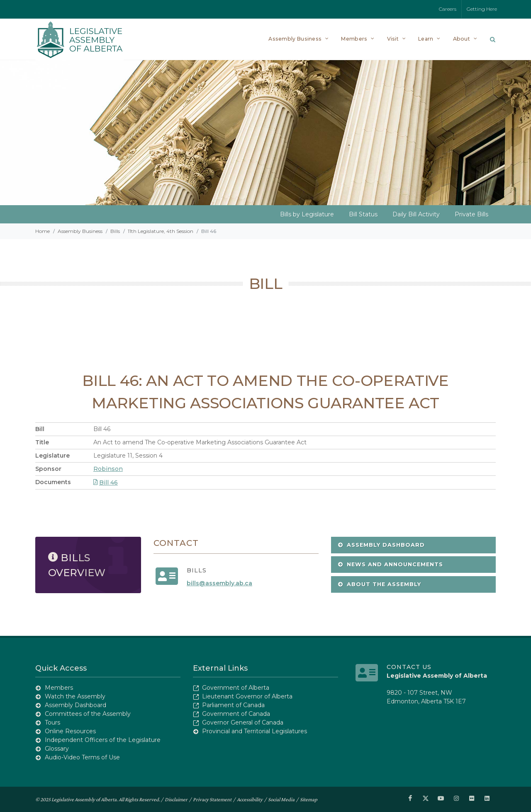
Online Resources (70, 731)
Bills (115, 231)
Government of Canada (236, 714)
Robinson (108, 469)
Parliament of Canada (233, 705)
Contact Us (409, 667)
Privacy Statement (212, 799)
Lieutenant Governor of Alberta (247, 696)
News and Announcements (390, 564)
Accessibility (250, 799)
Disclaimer (176, 799)
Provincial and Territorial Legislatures (255, 731)
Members (59, 688)
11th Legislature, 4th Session (161, 231)
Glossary (57, 749)
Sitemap (309, 799)
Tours (52, 722)
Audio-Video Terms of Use (82, 757)
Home (43, 231)
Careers (448, 9)
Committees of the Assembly (88, 714)
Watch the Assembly (75, 696)
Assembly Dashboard (381, 545)
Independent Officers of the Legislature (103, 740)
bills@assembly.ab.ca (219, 583)
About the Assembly (379, 584)
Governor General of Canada (243, 722)
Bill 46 (106, 482)
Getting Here (482, 9)
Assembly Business (80, 231)
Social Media (281, 799)
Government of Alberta (236, 688)
